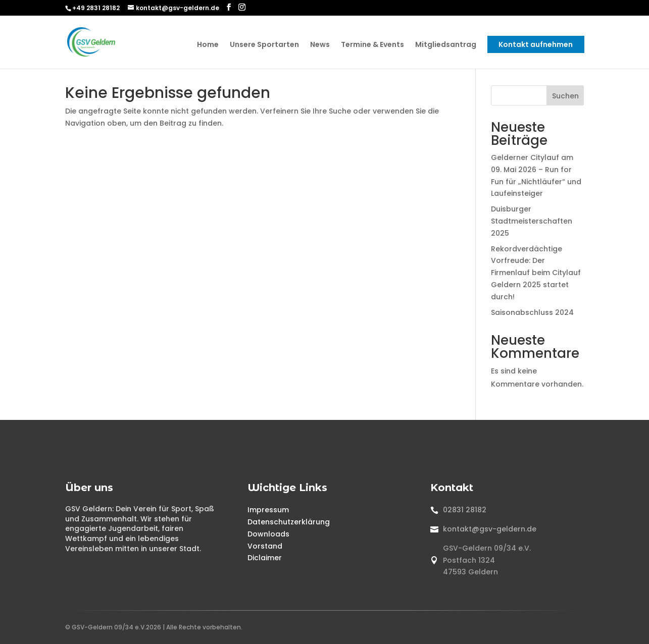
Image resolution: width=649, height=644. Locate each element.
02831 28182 (465, 510)
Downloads (268, 534)
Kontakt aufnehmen (536, 44)
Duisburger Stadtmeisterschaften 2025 (532, 221)
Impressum (268, 510)
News (320, 45)
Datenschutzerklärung (289, 522)
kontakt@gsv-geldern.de (490, 529)
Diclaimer (265, 558)
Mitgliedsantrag (446, 45)
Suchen (565, 96)
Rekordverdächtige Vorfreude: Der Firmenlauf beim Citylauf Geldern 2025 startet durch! (536, 273)
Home (208, 45)
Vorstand (265, 546)
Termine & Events (372, 45)
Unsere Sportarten (264, 45)
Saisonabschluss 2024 (532, 312)
